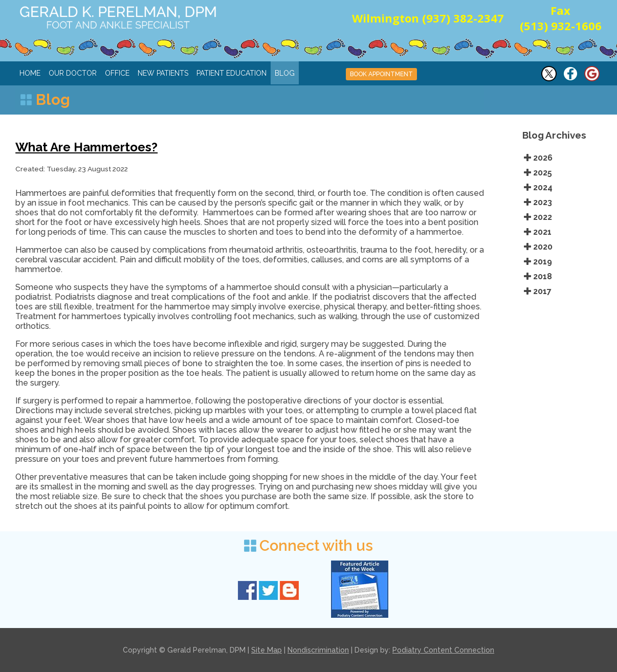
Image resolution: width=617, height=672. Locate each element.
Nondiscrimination (318, 650)
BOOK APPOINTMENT (381, 74)
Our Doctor (73, 73)
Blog (285, 73)
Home (30, 73)
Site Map (267, 650)
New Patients (163, 73)
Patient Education (232, 73)
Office (117, 73)
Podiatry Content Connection (443, 650)
